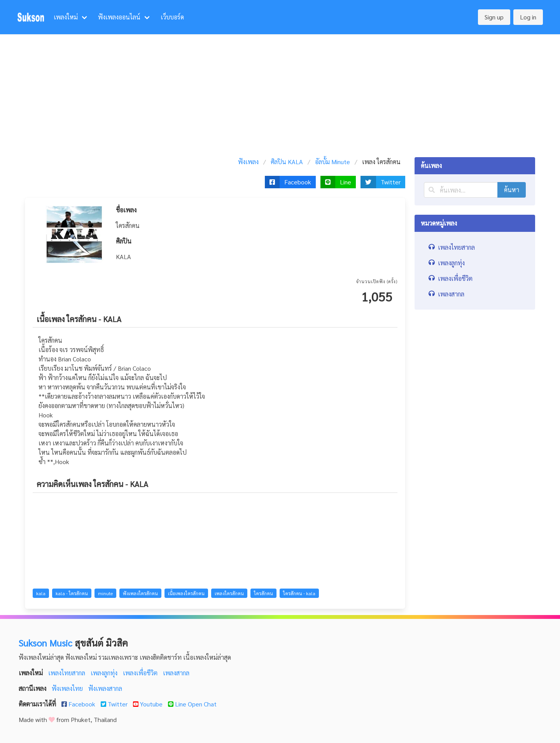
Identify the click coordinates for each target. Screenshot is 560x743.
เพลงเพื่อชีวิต (141, 673)
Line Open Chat (192, 704)
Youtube (149, 704)
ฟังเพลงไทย (68, 688)
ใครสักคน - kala (299, 593)
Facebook (79, 704)
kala (41, 593)
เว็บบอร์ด (172, 17)
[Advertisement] (280, 93)
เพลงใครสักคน (229, 593)
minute (105, 593)
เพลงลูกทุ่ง (105, 673)
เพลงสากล (176, 673)
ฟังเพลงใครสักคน (140, 593)
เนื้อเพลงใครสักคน (186, 593)
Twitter (115, 704)
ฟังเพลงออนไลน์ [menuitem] (119, 17)
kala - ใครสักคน (72, 593)
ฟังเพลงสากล (105, 688)
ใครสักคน (263, 593)
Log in (528, 17)
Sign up (494, 17)
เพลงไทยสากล (67, 673)
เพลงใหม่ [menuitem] (66, 17)
